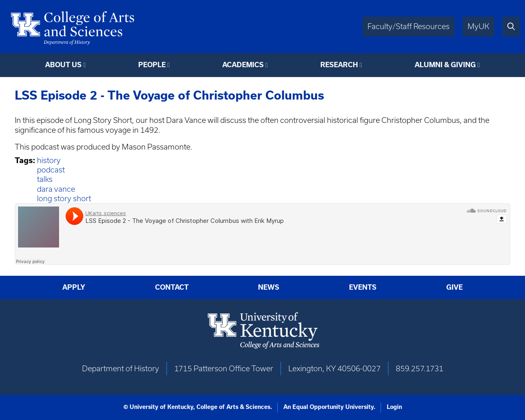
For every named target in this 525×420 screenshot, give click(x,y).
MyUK (478, 26)
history (49, 160)
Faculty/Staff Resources (409, 26)
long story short (64, 199)
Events (363, 287)
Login (394, 407)
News (269, 287)
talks (45, 179)
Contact (172, 287)
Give (454, 287)
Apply (74, 287)
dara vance (56, 189)
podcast (51, 170)
